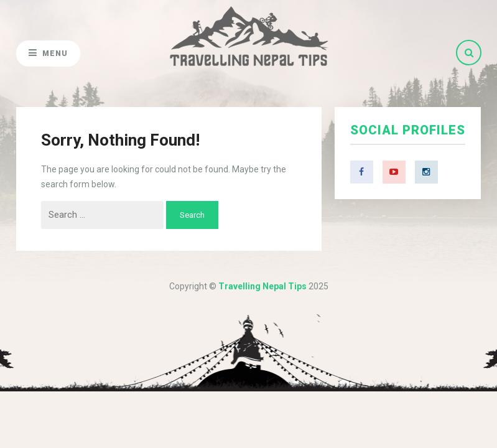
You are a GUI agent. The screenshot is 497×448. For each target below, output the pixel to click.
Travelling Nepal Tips (262, 286)
